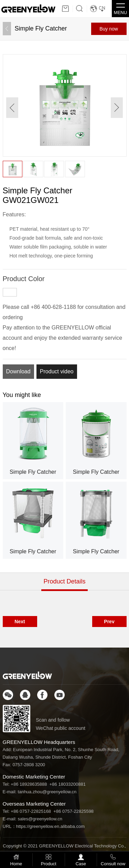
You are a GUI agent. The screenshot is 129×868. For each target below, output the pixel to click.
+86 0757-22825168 (31, 811)
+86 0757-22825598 (73, 811)
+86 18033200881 (68, 784)
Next (20, 622)
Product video (57, 371)
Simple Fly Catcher (41, 28)
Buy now (109, 29)
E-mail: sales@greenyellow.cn (33, 819)
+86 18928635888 (29, 784)
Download (18, 371)
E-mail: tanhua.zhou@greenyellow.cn (40, 792)
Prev (109, 622)
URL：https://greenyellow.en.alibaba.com (44, 826)
